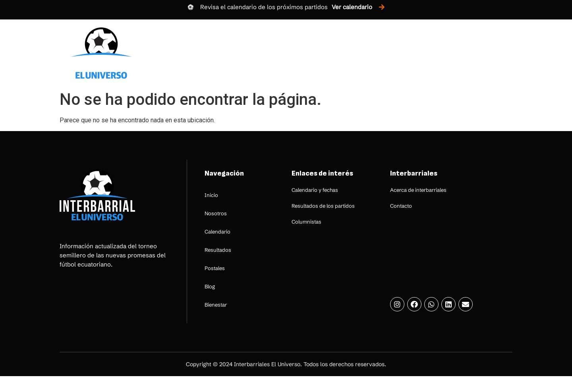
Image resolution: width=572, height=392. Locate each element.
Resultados (359, 53)
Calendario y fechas (315, 190)
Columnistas (306, 222)
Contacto (401, 206)
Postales (408, 53)
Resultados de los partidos (323, 206)
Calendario (307, 53)
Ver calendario (352, 7)
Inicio (218, 53)
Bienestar (485, 53)
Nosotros (258, 53)
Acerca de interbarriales (418, 190)
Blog (446, 53)
